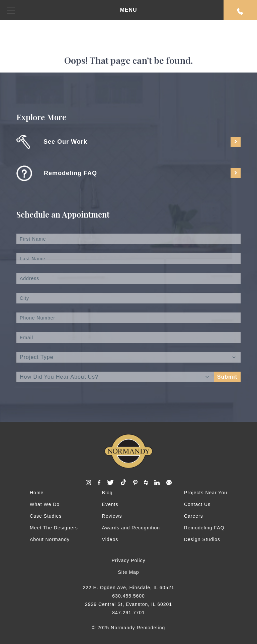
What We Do (45, 504)
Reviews (112, 516)
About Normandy (50, 539)
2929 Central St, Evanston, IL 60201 (128, 604)
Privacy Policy (128, 560)
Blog (107, 493)
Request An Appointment (240, 11)
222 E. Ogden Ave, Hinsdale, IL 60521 (128, 588)
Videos (110, 539)
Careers (194, 516)
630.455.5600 (128, 596)
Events (110, 504)
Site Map (128, 572)
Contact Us (197, 504)
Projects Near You (206, 493)
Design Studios (202, 539)
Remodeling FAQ (204, 528)
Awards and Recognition (131, 528)
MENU (72, 10)
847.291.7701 (128, 613)
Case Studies (46, 516)
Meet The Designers (54, 528)
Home (37, 493)
